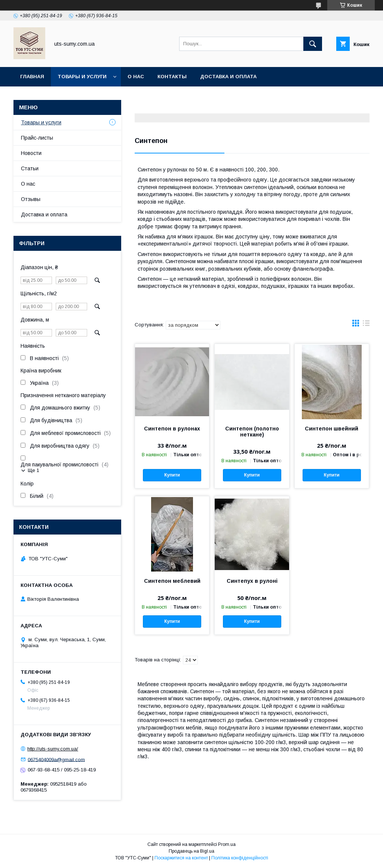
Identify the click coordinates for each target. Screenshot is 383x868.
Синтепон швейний (332, 429)
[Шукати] (313, 44)
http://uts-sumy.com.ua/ (53, 749)
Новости (31, 153)
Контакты (172, 77)
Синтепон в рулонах (172, 429)
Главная (32, 77)
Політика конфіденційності (240, 858)
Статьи (30, 168)
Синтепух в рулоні (252, 581)
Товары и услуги (82, 77)
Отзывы (31, 199)
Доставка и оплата (228, 77)
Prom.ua (227, 844)
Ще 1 (33, 470)
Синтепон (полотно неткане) (252, 432)
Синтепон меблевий (172, 581)
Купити (172, 475)
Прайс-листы (37, 138)
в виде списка (366, 325)
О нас (136, 77)
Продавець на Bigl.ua (191, 851)
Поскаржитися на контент (181, 858)
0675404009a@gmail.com (56, 759)
